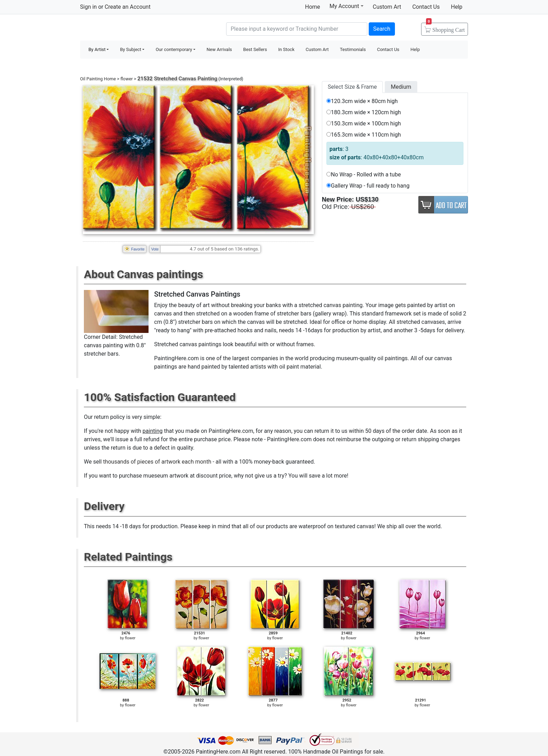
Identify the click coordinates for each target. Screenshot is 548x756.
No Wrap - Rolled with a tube (364, 175)
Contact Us (426, 7)
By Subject (131, 49)
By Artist (97, 49)
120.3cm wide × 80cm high (362, 101)
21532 (145, 79)
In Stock (286, 49)
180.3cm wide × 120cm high (364, 112)
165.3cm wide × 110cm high (364, 135)
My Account (347, 6)
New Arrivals (219, 49)
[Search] (297, 29)
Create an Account (127, 7)
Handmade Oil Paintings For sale (132, 28)
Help (457, 7)
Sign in (88, 7)
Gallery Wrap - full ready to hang (368, 186)
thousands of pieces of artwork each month (157, 462)
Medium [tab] (401, 87)
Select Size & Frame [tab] (352, 87)
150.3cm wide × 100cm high (364, 123)
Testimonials (353, 49)
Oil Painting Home (98, 79)
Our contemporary (174, 49)
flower (127, 79)
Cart (445, 28)
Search (382, 29)
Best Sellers (255, 49)
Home (313, 7)
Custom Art (387, 7)
